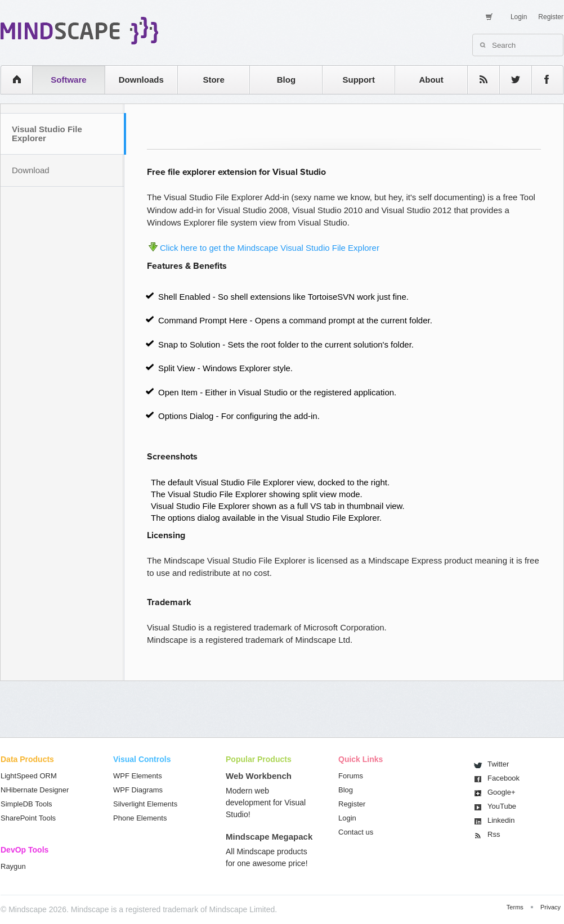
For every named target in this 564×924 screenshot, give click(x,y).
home (11, 80)
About (431, 80)
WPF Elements (138, 776)
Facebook (503, 778)
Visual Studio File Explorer (47, 134)
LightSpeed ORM (29, 776)
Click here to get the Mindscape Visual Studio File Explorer (270, 248)
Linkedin (501, 820)
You (502, 806)
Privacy (550, 907)
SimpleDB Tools (26, 804)
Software (68, 80)
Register (551, 17)
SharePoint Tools (28, 818)
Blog (286, 80)
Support (359, 80)
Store (213, 80)
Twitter (498, 764)
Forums (351, 776)
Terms (515, 907)
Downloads (141, 80)
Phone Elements (140, 818)
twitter (510, 80)
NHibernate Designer (35, 790)
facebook (542, 80)
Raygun (13, 866)
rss (478, 80)
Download (31, 170)
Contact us (356, 832)
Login (519, 17)
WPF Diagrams (138, 790)
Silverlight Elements (145, 804)
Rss (494, 834)
